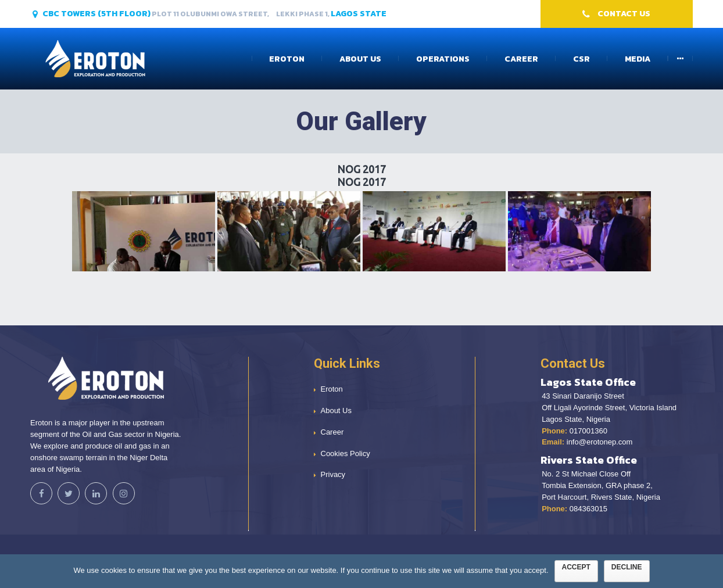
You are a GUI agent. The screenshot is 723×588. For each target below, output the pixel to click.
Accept (576, 567)
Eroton (287, 59)
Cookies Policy (346, 453)
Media (638, 59)
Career (521, 59)
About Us (360, 59)
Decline (627, 567)
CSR (581, 59)
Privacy (333, 474)
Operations (443, 59)
